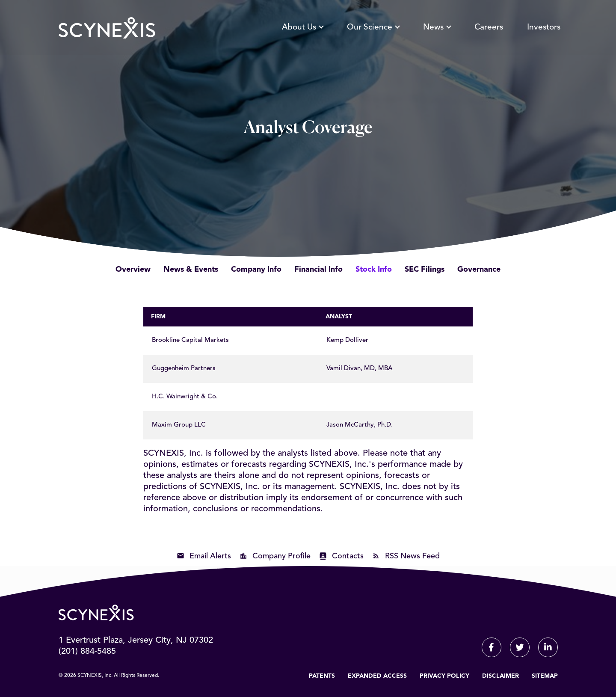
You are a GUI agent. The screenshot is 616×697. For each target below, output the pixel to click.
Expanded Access (377, 676)
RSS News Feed (412, 556)
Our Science (373, 28)
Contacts (348, 556)
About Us (302, 28)
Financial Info (318, 270)
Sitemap (545, 676)
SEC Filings (425, 270)
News (437, 28)
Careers (489, 28)
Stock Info (374, 270)
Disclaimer (500, 676)
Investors (544, 28)
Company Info (256, 270)
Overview (133, 270)
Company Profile (281, 556)
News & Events (191, 270)
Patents (322, 676)
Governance (479, 270)
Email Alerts (210, 556)
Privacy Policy (444, 676)
